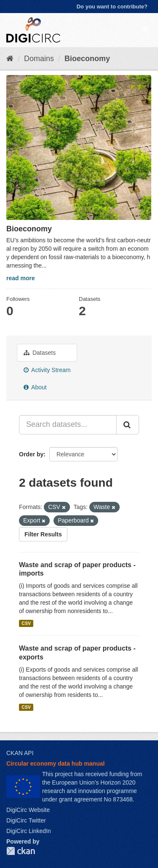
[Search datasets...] (68, 425)
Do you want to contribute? (112, 7)
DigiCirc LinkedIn (29, 831)
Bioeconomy (87, 59)
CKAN (21, 851)
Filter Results (43, 534)
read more (21, 278)
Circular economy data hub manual (55, 764)
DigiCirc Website (28, 810)
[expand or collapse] (145, 29)
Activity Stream (47, 370)
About (35, 387)
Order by (31, 454)
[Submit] (128, 425)
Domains (39, 59)
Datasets (40, 353)
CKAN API (20, 753)
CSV (26, 623)
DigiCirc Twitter (26, 820)
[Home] (10, 59)
